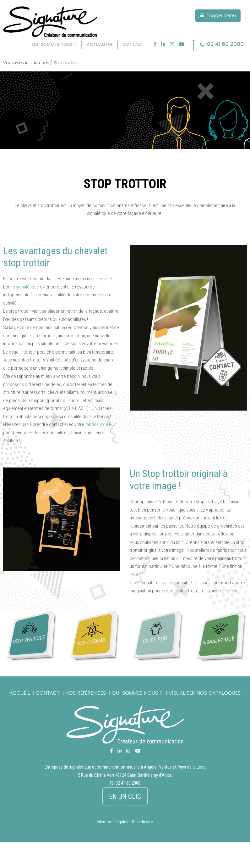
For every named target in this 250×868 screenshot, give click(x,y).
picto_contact (226, 370)
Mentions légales (113, 822)
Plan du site (142, 822)
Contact (48, 693)
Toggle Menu (218, 15)
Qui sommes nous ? (137, 693)
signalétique (27, 287)
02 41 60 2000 (225, 44)
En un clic (125, 796)
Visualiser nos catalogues (205, 693)
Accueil (20, 693)
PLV (171, 205)
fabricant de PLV (101, 424)
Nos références (86, 693)
